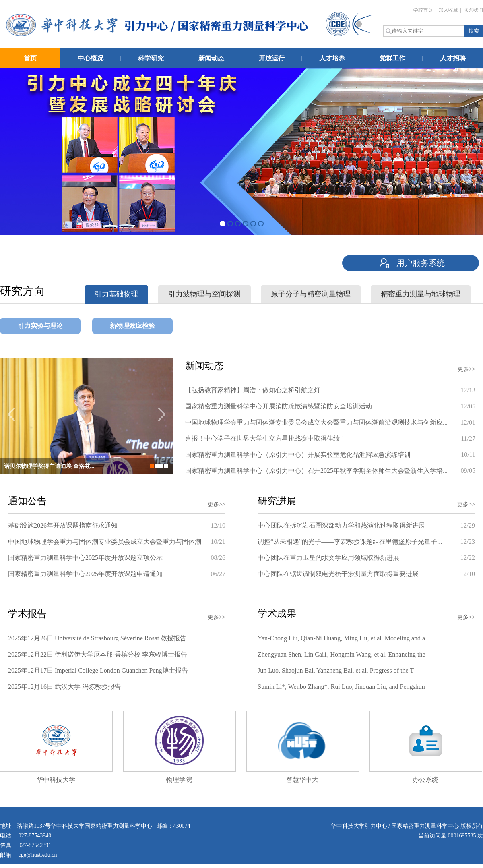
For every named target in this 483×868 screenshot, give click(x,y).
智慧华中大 (302, 780)
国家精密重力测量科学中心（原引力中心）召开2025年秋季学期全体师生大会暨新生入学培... (316, 471)
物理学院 (179, 780)
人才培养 (332, 58)
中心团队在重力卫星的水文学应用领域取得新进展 (328, 558)
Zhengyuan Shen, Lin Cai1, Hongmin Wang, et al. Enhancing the (342, 654)
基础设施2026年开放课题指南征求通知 (63, 525)
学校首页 (424, 10)
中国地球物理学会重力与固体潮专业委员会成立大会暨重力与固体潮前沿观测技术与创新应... (316, 422)
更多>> (466, 369)
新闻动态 (211, 58)
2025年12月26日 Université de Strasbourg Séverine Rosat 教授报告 (97, 638)
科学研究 (151, 58)
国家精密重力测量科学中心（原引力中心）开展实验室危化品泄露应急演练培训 (298, 455)
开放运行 (272, 58)
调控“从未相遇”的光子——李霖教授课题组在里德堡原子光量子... (350, 542)
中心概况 (91, 58)
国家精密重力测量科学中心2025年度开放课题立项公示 (85, 558)
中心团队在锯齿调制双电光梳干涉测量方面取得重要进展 (338, 574)
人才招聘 (453, 58)
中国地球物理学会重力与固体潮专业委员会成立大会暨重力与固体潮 (105, 542)
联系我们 (473, 10)
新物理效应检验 (132, 326)
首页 (30, 58)
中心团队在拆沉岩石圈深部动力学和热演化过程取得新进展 (341, 525)
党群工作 (392, 58)
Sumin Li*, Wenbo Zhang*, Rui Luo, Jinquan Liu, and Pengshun (341, 687)
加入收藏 (449, 10)
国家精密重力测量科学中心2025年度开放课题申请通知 (85, 574)
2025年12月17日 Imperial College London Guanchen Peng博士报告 (98, 670)
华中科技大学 (56, 780)
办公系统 (425, 780)
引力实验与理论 (40, 326)
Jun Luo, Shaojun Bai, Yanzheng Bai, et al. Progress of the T (336, 670)
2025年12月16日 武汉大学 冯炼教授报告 (64, 687)
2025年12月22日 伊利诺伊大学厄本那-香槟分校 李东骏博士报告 (98, 654)
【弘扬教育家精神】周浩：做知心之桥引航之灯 (253, 390)
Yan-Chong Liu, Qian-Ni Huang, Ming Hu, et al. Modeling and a (341, 638)
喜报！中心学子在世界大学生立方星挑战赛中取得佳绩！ (266, 438)
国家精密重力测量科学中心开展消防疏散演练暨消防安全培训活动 (279, 406)
